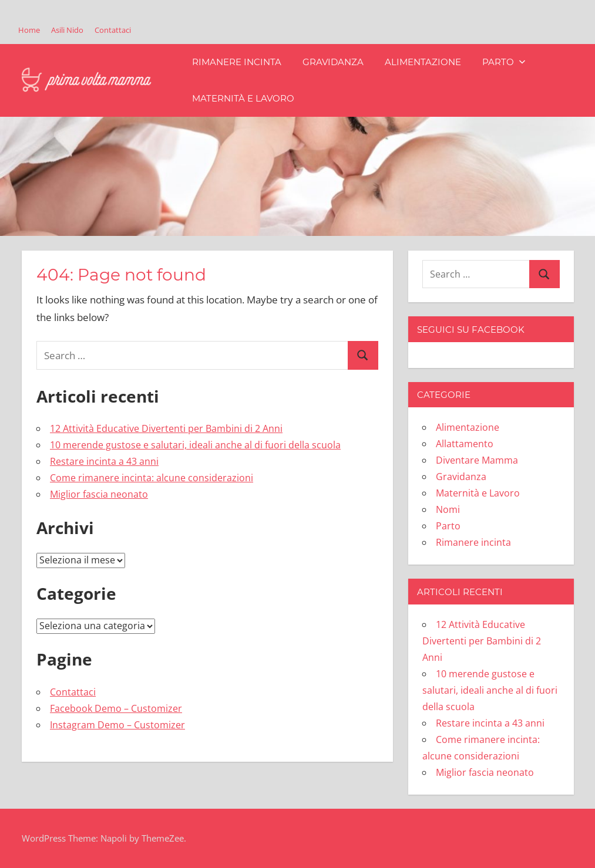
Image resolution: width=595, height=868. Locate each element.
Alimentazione (423, 62)
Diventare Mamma (477, 460)
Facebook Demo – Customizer (116, 708)
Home (29, 30)
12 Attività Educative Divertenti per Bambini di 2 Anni (166, 428)
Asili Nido (67, 30)
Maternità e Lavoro (243, 98)
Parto (504, 62)
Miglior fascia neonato (99, 494)
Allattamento (465, 444)
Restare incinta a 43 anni (104, 461)
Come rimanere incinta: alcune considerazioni (152, 478)
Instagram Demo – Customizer (117, 725)
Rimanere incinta (237, 62)
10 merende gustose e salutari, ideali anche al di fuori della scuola (195, 445)
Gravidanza (333, 62)
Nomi (448, 509)
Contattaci (113, 30)
